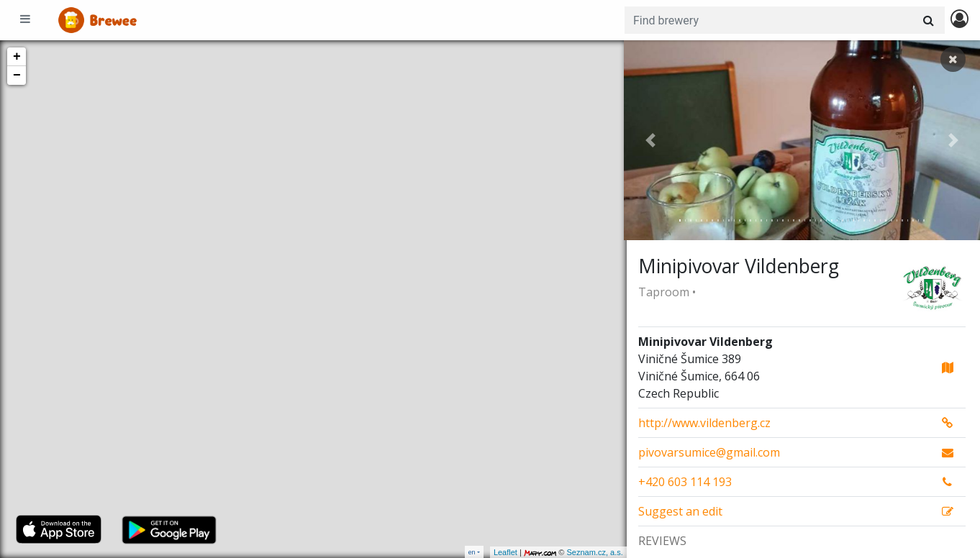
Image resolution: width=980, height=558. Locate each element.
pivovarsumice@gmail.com (709, 452)
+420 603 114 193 (685, 482)
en (472, 552)
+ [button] (17, 57)
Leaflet (503, 552)
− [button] (17, 76)
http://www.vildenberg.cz (704, 423)
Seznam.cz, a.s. (592, 552)
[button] (650, 140)
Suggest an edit (680, 511)
